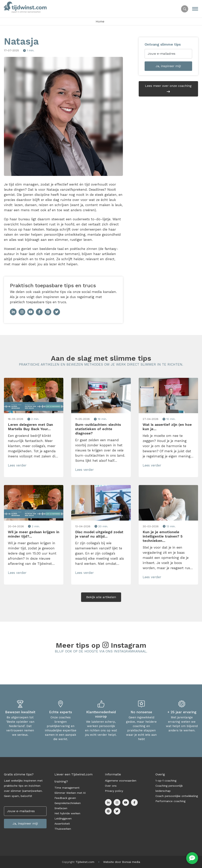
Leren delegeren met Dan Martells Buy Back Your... (30, 427)
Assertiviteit (62, 824)
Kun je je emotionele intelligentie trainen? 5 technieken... (163, 536)
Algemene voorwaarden (121, 781)
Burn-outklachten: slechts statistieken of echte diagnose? (98, 429)
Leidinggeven (63, 818)
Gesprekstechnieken (68, 803)
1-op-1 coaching (166, 781)
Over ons (111, 786)
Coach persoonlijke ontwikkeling (177, 796)
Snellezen (61, 808)
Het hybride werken (67, 813)
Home (100, 22)
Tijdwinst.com (85, 862)
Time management (67, 788)
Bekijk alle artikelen (101, 597)
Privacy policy (114, 791)
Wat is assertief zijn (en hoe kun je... (167, 427)
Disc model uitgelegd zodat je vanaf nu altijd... (99, 534)
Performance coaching (170, 801)
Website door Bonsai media (122, 862)
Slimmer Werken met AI (70, 793)
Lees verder (18, 465)
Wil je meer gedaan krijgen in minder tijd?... (34, 534)
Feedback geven (65, 798)
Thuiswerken (63, 829)
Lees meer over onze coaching (168, 89)
